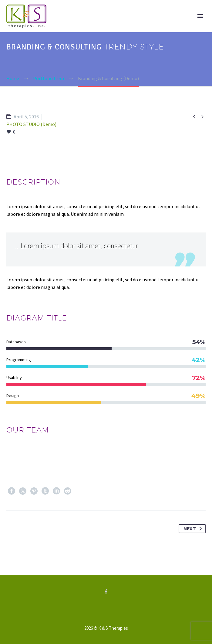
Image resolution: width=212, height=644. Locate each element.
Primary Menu (200, 16)
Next (194, 529)
